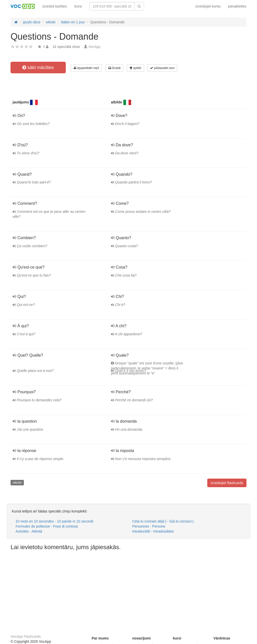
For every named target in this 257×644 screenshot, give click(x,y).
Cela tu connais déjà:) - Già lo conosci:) (163, 521)
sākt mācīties (38, 68)
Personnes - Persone (149, 526)
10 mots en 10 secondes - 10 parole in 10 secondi (54, 521)
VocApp (94, 47)
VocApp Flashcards (26, 636)
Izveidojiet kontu (208, 6)
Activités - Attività (29, 531)
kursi (78, 6)
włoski (17, 482)
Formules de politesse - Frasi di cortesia (47, 526)
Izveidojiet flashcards (227, 483)
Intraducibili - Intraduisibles (153, 531)
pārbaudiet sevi (162, 68)
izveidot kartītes (55, 6)
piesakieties (237, 6)
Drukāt (114, 68)
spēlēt (135, 68)
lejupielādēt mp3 (86, 68)
